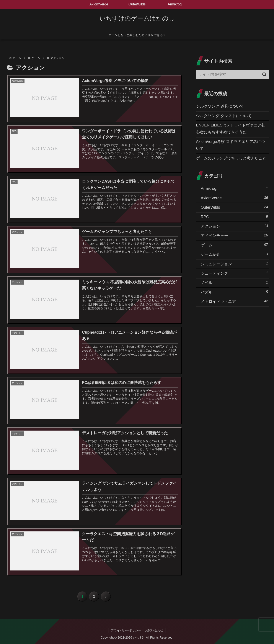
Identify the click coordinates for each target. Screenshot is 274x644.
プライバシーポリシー (126, 630)
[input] (232, 75)
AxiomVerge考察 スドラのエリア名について (230, 145)
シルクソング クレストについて (224, 116)
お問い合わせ (155, 630)
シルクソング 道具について (220, 106)
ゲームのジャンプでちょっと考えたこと (231, 158)
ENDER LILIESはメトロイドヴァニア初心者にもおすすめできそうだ (231, 129)
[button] (264, 75)
